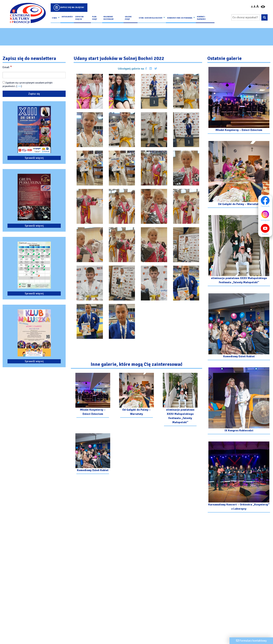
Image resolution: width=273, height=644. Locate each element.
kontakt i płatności (201, 18)
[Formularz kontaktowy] (251, 641)
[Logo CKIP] (28, 13)
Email (7, 67)
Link (19, 86)
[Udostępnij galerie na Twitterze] (156, 69)
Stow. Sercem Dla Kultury (151, 18)
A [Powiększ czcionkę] (258, 6)
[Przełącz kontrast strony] (263, 6)
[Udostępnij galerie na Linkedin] (151, 69)
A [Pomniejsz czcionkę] (252, 7)
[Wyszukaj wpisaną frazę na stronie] (264, 17)
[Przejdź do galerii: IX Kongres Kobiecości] (239, 401)
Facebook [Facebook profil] (266, 202)
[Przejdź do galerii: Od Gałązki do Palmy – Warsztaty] (136, 396)
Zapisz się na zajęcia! (72, 7)
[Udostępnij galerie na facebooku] (146, 69)
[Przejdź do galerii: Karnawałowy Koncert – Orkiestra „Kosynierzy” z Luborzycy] (239, 477)
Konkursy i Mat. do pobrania (180, 18)
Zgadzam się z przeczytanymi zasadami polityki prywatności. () (28, 84)
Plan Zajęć (95, 18)
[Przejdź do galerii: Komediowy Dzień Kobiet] (93, 454)
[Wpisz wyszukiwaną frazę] (246, 17)
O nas (54, 18)
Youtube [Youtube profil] (266, 230)
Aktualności (67, 17)
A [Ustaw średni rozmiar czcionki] (255, 7)
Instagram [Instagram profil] (266, 216)
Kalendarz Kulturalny (108, 18)
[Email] (34, 75)
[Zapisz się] (34, 94)
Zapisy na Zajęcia (79, 18)
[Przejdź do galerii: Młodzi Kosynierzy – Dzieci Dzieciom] (93, 396)
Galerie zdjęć (128, 18)
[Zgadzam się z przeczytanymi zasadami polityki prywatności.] (4, 82)
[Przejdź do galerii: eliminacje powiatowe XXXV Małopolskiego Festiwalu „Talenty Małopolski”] (180, 400)
